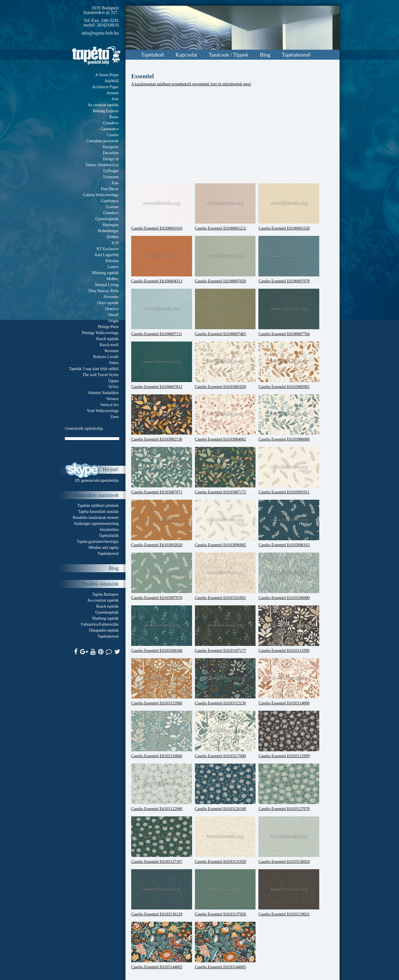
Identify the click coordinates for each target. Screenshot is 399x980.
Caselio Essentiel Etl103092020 (162, 523)
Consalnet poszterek (102, 141)
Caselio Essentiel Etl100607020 (225, 260)
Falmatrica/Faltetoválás (100, 624)
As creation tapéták (103, 105)
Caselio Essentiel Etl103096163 (289, 523)
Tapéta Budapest (105, 594)
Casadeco (111, 123)
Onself (113, 315)
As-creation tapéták (103, 600)
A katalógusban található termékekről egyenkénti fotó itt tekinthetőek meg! (191, 84)
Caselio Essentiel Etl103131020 (225, 840)
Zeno (114, 417)
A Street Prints (107, 75)
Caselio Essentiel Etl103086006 (289, 418)
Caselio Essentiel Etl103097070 (162, 576)
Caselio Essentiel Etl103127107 (162, 840)
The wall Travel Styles (101, 375)
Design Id (111, 159)
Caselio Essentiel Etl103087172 (225, 471)
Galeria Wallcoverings (101, 195)
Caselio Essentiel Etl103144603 (162, 945)
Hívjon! (111, 469)
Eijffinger (111, 171)
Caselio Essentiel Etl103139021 (289, 893)
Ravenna (112, 351)
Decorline (111, 153)
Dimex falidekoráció (102, 165)
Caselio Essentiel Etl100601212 (225, 207)
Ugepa (113, 381)
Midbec (112, 279)
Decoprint (111, 147)
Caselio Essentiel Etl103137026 (225, 893)
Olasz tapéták (108, 303)
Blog (265, 55)
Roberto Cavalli (106, 357)
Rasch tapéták (107, 339)
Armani (112, 93)
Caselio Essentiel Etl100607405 (225, 312)
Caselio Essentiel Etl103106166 (162, 629)
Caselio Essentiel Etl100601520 (289, 207)
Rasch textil (109, 345)
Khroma (112, 261)
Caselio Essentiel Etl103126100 (225, 787)
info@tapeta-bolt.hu (100, 33)
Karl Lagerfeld (107, 255)
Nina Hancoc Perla (103, 291)
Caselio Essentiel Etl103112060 (162, 682)
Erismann (111, 177)
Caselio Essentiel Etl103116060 (162, 734)
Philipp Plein (108, 327)
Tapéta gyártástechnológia (98, 542)
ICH (115, 243)
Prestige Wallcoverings (100, 333)
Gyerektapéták (107, 219)
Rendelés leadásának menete (96, 518)
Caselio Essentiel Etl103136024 (289, 840)
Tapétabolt (153, 55)
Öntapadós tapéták (104, 630)
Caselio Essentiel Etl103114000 (289, 682)
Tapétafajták (109, 536)
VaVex (113, 387)
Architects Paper (105, 87)
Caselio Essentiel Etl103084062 (225, 418)
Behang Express (106, 111)
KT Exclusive (108, 249)
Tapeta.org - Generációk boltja (96, 56)
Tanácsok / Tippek (229, 55)
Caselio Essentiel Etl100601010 (162, 207)
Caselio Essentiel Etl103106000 (289, 576)
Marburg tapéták (105, 273)
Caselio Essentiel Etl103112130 (225, 682)
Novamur (111, 297)
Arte (115, 99)
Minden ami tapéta (104, 548)
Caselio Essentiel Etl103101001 (225, 576)
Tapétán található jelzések (98, 506)
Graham (112, 207)
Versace (112, 399)
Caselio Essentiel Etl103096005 (225, 523)
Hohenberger (108, 231)
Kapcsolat (186, 55)
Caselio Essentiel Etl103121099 (289, 734)
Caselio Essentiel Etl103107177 (225, 629)
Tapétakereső (296, 55)
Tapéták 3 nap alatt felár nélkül (94, 369)
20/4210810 (108, 25)
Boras (114, 117)
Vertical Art (109, 405)
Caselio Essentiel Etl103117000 (225, 734)
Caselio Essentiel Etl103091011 (289, 471)
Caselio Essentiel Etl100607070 (289, 260)
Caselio (113, 135)
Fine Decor (110, 189)
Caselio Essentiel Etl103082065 (289, 365)
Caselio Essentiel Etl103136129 (162, 893)
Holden (113, 237)
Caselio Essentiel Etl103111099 (289, 629)
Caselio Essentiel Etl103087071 (162, 471)
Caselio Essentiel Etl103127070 (289, 787)
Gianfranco (110, 201)
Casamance (109, 129)
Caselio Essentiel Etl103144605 (225, 945)
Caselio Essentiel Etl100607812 (162, 365)
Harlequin (111, 225)
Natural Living (107, 285)
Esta (115, 183)
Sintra (114, 363)
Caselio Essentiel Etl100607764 (289, 312)
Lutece (113, 267)
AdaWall (112, 81)
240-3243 (110, 20)
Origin (113, 321)
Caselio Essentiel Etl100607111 (162, 312)
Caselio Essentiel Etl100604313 (162, 260)
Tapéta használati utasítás (98, 512)
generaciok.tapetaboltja (100, 480)
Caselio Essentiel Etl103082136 (162, 418)
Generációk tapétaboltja (84, 428)
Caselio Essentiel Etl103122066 (162, 787)
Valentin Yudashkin (103, 393)
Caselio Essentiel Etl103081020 (225, 365)
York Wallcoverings (103, 411)
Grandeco (111, 213)
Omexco (112, 309)
